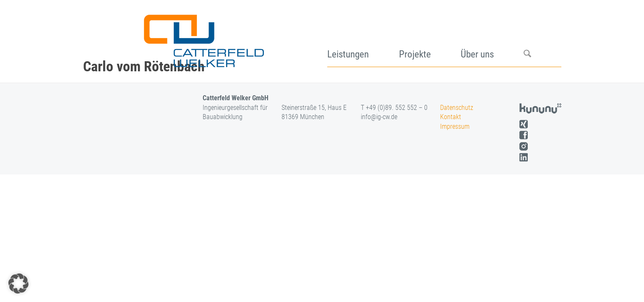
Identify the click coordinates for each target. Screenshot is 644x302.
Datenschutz (457, 108)
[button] (18, 284)
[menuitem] (363, 38)
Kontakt (451, 117)
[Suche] (542, 38)
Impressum (455, 126)
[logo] (203, 38)
